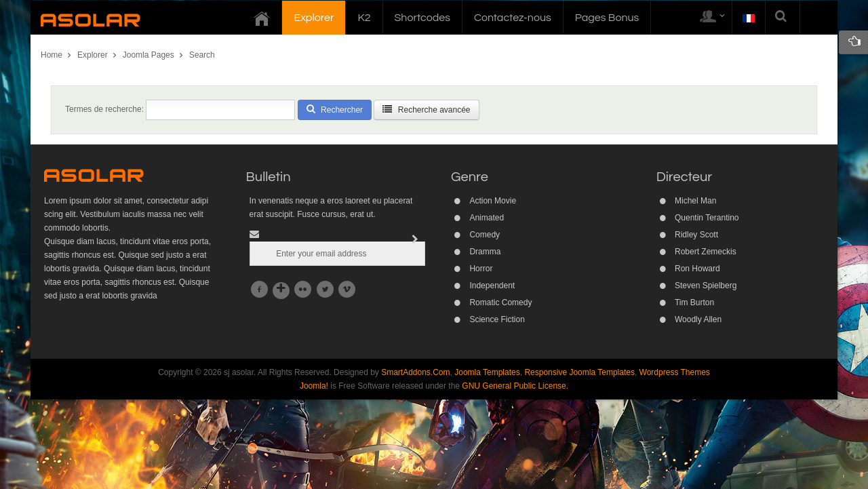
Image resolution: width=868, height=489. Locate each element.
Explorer (93, 55)
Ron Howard (697, 269)
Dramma (485, 252)
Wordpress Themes (675, 372)
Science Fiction (497, 319)
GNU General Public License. (515, 386)
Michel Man (695, 201)
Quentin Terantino (707, 218)
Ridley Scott (696, 235)
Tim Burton (694, 302)
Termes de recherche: (104, 109)
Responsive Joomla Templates (579, 372)
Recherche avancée (426, 110)
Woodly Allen (698, 319)
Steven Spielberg (706, 286)
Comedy (485, 235)
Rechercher (335, 109)
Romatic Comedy (500, 302)
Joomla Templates (487, 372)
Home (52, 55)
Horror (481, 269)
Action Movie (493, 201)
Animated (487, 218)
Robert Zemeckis (706, 252)
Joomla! (314, 386)
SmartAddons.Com (415, 372)
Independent (492, 286)
